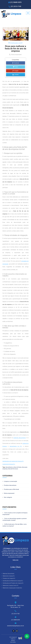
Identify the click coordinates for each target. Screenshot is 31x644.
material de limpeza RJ (9, 464)
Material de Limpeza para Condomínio (12, 588)
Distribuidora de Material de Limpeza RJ (13, 581)
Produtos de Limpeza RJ (9, 578)
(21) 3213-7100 (16, 6)
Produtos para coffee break (11, 489)
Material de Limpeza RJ (9, 576)
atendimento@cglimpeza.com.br (15, 626)
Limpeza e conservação (10, 481)
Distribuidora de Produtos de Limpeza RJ (13, 583)
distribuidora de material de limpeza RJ (13, 461)
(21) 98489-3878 (16, 2)
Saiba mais (15, 560)
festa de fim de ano (13, 469)
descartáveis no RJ (16, 446)
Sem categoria (8, 497)
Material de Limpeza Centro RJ (10, 585)
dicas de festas (17, 467)
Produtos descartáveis (10, 485)
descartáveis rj (9, 467)
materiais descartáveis (20, 438)
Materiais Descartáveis (9, 574)
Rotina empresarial (16, 55)
